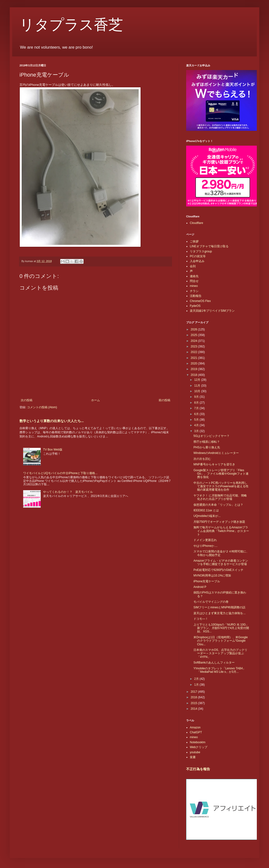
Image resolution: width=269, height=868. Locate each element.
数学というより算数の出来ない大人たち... (52, 421)
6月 (197, 414)
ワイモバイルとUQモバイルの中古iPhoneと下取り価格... (60, 473)
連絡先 (194, 276)
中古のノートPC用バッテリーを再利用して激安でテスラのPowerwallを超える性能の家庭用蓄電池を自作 (221, 486)
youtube (195, 752)
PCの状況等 (198, 256)
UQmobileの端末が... (207, 516)
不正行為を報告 (198, 769)
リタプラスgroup (201, 251)
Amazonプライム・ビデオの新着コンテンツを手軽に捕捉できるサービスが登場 (221, 562)
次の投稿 (27, 400)
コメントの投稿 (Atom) (42, 407)
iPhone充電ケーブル (207, 581)
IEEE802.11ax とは (206, 510)
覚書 (193, 757)
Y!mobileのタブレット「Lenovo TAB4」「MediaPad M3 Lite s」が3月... (220, 670)
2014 (194, 709)
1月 (197, 685)
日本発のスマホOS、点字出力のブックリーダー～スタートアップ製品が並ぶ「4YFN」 (220, 653)
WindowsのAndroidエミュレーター (216, 453)
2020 (194, 363)
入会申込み (197, 261)
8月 (197, 403)
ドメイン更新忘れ (205, 540)
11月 (198, 386)
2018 (194, 375)
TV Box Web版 (53, 450)
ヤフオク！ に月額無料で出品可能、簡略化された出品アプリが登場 (220, 497)
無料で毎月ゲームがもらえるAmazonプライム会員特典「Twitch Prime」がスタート (221, 531)
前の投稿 (164, 400)
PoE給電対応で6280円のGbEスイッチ (218, 570)
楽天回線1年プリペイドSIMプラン (212, 311)
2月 (197, 679)
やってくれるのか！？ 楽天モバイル (68, 492)
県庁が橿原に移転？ (207, 442)
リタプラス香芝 (71, 25)
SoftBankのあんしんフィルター (214, 663)
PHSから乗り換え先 (207, 447)
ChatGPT (196, 732)
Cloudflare (197, 223)
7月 (197, 408)
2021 (194, 358)
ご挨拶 (194, 241)
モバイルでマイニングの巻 (211, 602)
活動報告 (196, 296)
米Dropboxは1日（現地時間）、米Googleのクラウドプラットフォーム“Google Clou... (221, 641)
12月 (198, 380)
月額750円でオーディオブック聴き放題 (219, 522)
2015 (194, 703)
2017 (194, 692)
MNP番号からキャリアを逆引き (214, 464)
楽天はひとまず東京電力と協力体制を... (220, 613)
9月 (197, 397)
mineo (194, 286)
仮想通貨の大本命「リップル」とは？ (218, 505)
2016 (194, 697)
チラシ (194, 291)
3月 (197, 431)
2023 (194, 346)
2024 (194, 341)
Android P (200, 587)
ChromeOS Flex (200, 301)
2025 (194, 335)
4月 (197, 425)
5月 (197, 420)
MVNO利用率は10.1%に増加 (212, 576)
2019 (194, 369)
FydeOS (195, 306)
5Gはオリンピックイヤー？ (211, 436)
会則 (193, 266)
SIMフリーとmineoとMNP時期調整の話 (219, 607)
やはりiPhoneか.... (206, 546)
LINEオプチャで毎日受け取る (209, 246)
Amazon (195, 727)
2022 (194, 352)
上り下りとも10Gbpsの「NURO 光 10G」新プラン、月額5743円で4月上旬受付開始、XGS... (221, 628)
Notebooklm (198, 742)
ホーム (96, 400)
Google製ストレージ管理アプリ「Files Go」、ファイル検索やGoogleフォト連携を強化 (221, 474)
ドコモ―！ (201, 619)
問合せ (194, 281)
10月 (198, 391)
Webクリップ (199, 747)
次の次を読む (202, 459)
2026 (194, 329)
